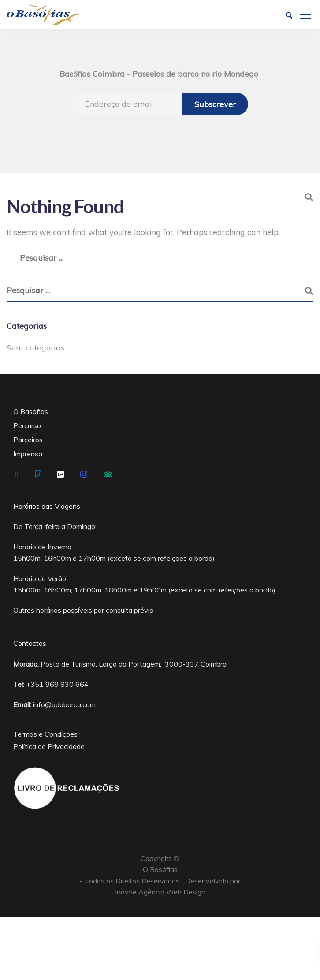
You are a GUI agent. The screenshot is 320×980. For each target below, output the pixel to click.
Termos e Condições (45, 734)
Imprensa (28, 454)
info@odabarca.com (64, 704)
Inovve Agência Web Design (160, 892)
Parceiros (28, 440)
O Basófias (31, 411)
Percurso (27, 425)
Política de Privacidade (49, 746)
